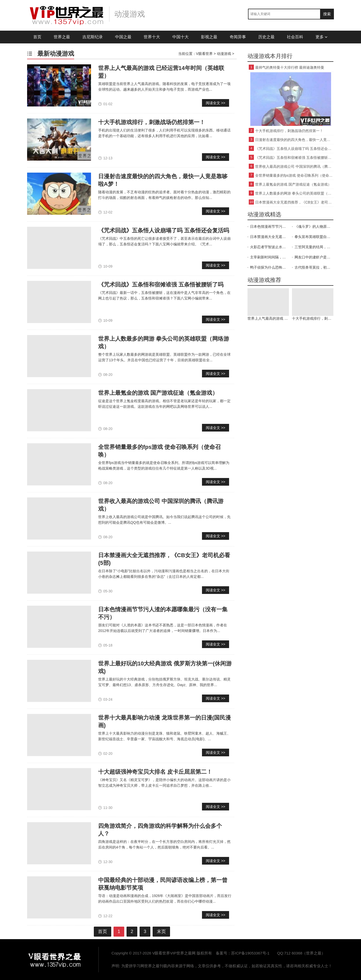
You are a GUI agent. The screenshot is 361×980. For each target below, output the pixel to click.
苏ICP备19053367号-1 (250, 953)
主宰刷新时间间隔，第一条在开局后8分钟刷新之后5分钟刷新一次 (269, 257)
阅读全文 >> (216, 103)
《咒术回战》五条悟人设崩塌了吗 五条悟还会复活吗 (164, 230)
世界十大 (152, 37)
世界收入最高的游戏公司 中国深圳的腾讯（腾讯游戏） (294, 166)
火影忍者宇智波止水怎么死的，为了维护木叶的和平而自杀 (269, 247)
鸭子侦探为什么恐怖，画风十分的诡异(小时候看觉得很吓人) (269, 267)
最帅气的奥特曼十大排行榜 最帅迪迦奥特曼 (290, 67)
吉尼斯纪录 (93, 37)
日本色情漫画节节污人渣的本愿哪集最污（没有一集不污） (269, 226)
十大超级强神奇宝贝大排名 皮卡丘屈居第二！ (155, 772)
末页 (161, 931)
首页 (37, 37)
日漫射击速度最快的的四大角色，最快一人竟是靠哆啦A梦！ (294, 140)
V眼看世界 (204, 54)
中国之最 (123, 37)
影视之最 (209, 37)
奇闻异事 (238, 37)
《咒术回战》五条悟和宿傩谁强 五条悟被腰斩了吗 (161, 285)
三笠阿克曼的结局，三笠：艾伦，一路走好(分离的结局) (314, 247)
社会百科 (295, 37)
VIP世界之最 (55, 960)
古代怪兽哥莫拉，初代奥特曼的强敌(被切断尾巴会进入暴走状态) (314, 267)
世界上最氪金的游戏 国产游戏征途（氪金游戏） (158, 393)
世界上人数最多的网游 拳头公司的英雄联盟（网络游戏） (294, 193)
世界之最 (62, 37)
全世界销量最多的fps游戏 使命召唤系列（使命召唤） (294, 175)
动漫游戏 (224, 54)
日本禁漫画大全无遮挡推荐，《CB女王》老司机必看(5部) (294, 202)
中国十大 (180, 37)
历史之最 (266, 37)
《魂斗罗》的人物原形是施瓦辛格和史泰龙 (314, 226)
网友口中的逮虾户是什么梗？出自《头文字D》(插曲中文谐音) (314, 257)
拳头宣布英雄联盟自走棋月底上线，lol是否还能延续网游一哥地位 (314, 237)
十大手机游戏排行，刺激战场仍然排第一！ (152, 122)
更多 (321, 37)
